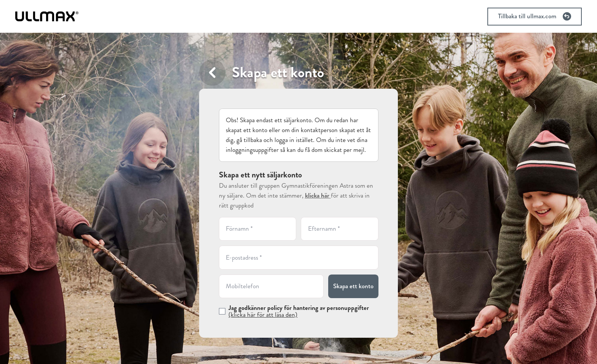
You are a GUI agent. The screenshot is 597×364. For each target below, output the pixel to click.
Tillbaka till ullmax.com (535, 16)
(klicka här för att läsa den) (263, 315)
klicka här (318, 196)
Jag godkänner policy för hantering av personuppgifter (299, 311)
